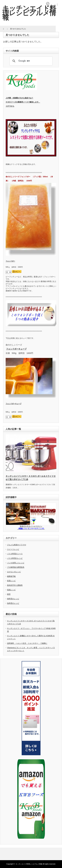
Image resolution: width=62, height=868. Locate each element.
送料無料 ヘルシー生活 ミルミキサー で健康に (27, 643)
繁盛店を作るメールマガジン (31, 526)
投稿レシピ (11, 590)
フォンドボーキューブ (16, 349)
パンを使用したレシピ (16, 563)
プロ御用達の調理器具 (16, 567)
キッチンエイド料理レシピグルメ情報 (29, 13)
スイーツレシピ (13, 549)
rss (48, 4)
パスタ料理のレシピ (15, 558)
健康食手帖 (11, 576)
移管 (9, 594)
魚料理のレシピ (13, 603)
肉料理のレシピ (13, 599)
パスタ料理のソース (15, 554)
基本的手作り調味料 (15, 585)
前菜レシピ (11, 581)
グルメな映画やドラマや (17, 545)
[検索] (31, 61)
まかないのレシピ (14, 572)
